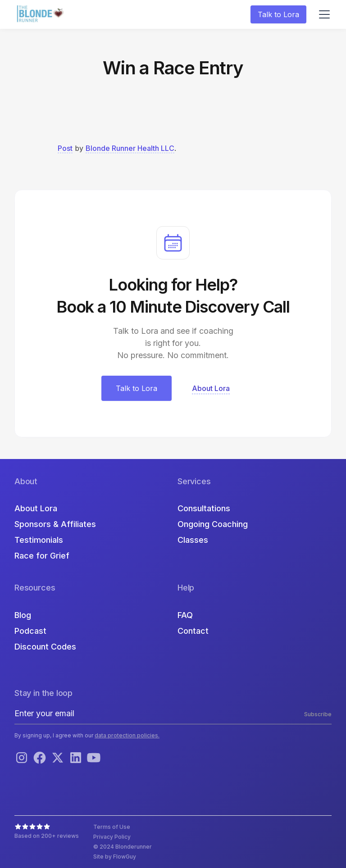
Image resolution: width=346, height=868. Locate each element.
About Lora (36, 508)
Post (65, 148)
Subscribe (318, 714)
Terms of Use (112, 827)
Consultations (204, 508)
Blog (23, 615)
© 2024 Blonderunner (123, 847)
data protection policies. (127, 735)
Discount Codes (45, 647)
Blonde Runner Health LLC (130, 148)
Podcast (30, 631)
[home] (41, 15)
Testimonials (39, 540)
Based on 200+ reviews (47, 836)
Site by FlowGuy (115, 857)
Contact (193, 631)
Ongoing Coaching (213, 524)
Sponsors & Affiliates (55, 524)
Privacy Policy (112, 837)
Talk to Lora (278, 14)
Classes (193, 540)
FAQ (185, 615)
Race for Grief (42, 556)
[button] (323, 14)
